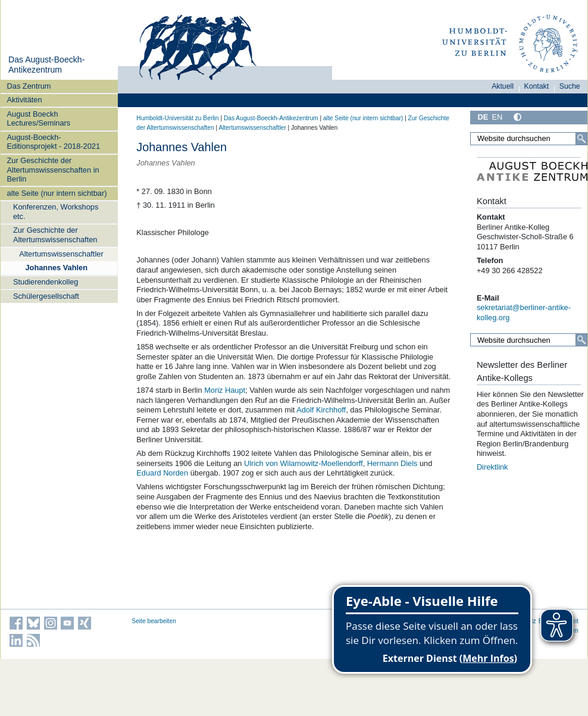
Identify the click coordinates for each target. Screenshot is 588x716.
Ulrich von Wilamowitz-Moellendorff (304, 463)
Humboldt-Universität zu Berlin (177, 118)
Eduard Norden (162, 473)
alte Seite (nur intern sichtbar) (57, 193)
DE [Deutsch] (483, 117)
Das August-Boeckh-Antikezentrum (46, 65)
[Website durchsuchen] (529, 139)
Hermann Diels (392, 463)
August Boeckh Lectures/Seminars (39, 118)
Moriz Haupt (225, 390)
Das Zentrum (29, 86)
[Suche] (581, 139)
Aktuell (503, 86)
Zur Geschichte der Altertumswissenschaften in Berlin (53, 170)
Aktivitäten (25, 100)
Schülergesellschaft (46, 296)
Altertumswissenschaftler (61, 254)
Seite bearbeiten (154, 621)
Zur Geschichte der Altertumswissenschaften (55, 235)
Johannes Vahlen (56, 268)
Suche (570, 86)
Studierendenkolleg (46, 282)
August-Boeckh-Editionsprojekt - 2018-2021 (54, 142)
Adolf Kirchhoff (321, 410)
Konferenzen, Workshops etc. (56, 211)
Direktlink (492, 467)
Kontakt (537, 86)
